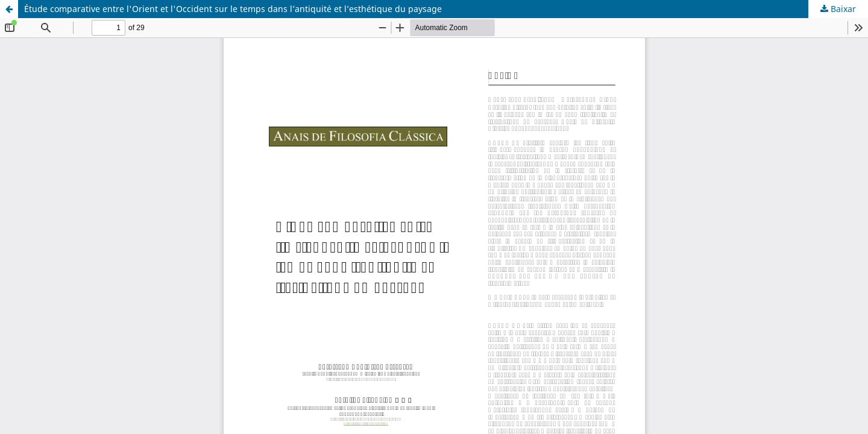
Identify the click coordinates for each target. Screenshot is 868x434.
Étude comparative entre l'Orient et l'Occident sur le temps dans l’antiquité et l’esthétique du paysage (233, 9)
